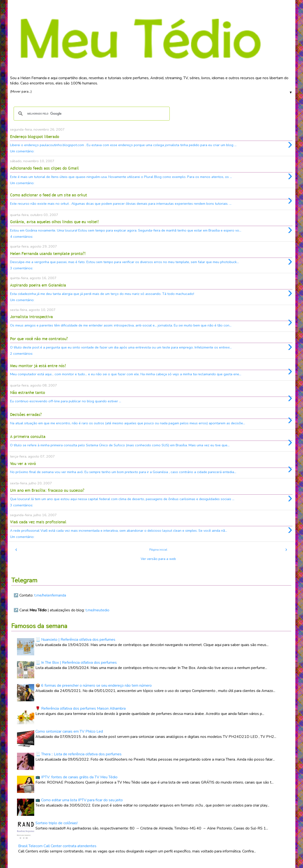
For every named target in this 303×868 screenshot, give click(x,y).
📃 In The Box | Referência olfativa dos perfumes (76, 663)
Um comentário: (22, 151)
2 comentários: (22, 354)
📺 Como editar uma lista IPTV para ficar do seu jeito (79, 800)
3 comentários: (22, 268)
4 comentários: (22, 237)
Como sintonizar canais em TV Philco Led (69, 731)
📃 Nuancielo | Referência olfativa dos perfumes (75, 640)
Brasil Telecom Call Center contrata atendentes (57, 846)
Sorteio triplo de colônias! (56, 823)
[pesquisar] (91, 114)
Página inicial (158, 550)
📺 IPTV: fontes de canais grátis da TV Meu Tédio (76, 777)
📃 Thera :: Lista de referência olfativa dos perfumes (79, 754)
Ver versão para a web (158, 559)
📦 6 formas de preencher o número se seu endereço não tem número (94, 686)
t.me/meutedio (97, 610)
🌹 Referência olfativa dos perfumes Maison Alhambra (81, 708)
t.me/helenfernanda (50, 595)
